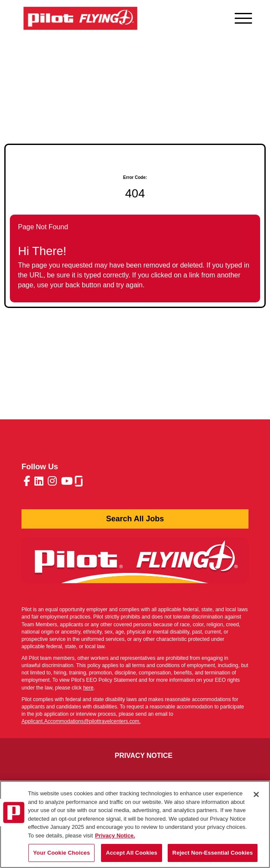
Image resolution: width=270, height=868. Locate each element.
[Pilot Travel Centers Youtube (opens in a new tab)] (67, 482)
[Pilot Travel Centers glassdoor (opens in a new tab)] (79, 482)
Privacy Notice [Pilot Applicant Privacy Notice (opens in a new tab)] (144, 756)
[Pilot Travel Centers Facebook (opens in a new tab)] (27, 482)
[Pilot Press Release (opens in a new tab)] (135, 565)
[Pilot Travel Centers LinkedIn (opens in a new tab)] (39, 482)
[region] (135, 824)
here (88, 688)
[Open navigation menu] (243, 16)
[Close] (256, 794)
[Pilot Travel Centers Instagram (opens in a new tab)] (52, 482)
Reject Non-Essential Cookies (213, 853)
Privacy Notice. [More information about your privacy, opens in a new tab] (115, 836)
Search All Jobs (135, 519)
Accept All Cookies (132, 853)
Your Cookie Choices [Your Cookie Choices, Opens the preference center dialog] (61, 853)
